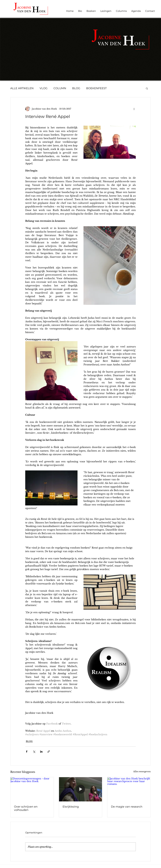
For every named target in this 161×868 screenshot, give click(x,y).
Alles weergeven (142, 771)
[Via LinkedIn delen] (41, 752)
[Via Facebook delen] (27, 752)
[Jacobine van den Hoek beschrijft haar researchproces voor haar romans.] (129, 789)
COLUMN (60, 88)
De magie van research (127, 807)
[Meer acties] (134, 109)
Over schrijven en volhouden (26, 808)
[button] (147, 88)
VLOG (44, 88)
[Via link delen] (49, 752)
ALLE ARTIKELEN (22, 88)
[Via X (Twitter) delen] (34, 752)
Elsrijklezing (71, 807)
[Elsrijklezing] (81, 789)
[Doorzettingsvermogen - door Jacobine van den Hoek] (32, 789)
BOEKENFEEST (96, 88)
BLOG (76, 88)
